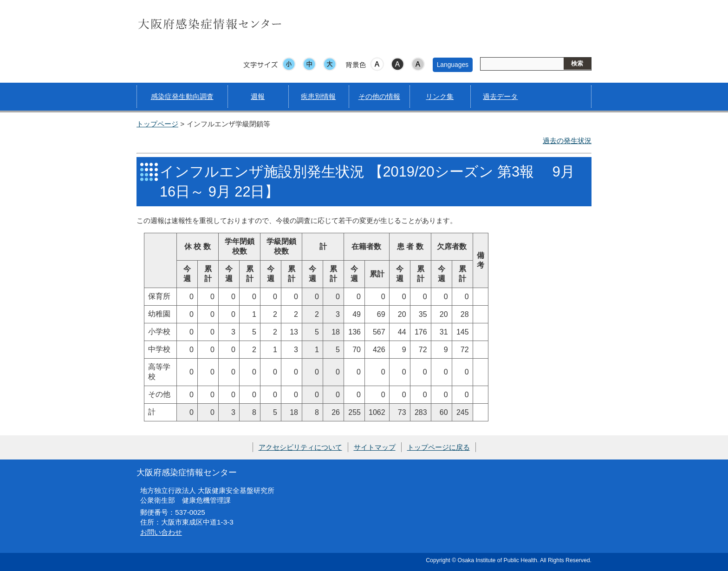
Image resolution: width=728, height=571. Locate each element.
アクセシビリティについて (300, 447)
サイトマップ (375, 447)
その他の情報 (379, 96)
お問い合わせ (161, 532)
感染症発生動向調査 (182, 96)
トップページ (157, 124)
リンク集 (440, 96)
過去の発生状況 (567, 141)
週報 (258, 96)
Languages (453, 65)
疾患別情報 (318, 96)
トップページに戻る (439, 447)
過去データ (500, 96)
